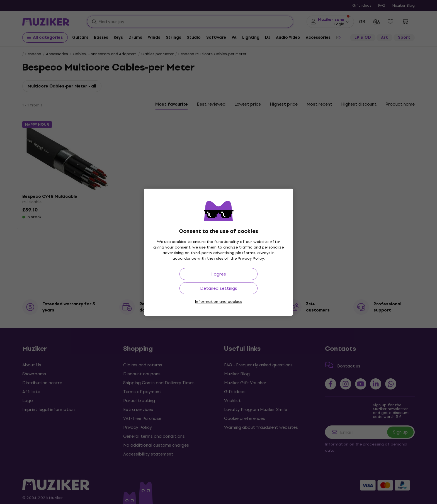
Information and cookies (219, 302)
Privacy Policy (251, 258)
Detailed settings (219, 288)
